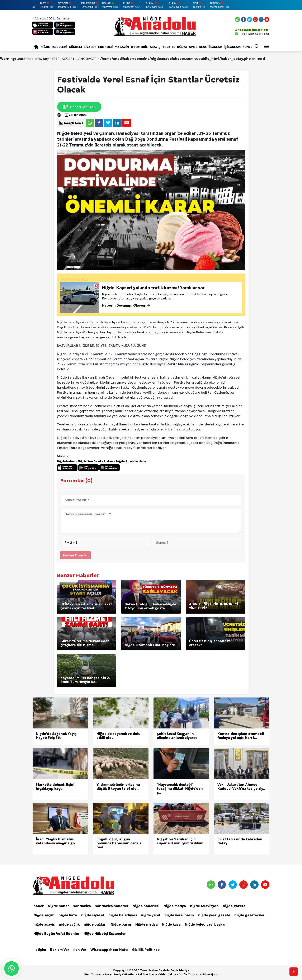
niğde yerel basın (179, 915)
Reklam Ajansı (147, 974)
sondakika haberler (112, 906)
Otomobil (139, 47)
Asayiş (155, 47)
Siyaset (90, 47)
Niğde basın (121, 924)
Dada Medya (180, 970)
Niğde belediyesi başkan (206, 924)
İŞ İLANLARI (232, 47)
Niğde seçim (44, 915)
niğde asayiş (44, 924)
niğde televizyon (204, 906)
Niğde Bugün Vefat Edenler (56, 934)
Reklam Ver (60, 950)
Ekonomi (105, 47)
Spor (193, 47)
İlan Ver (80, 950)
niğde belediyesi (123, 915)
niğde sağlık (69, 924)
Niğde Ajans (210, 974)
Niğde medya (175, 906)
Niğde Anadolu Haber (132, 461)
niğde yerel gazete (214, 915)
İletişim (40, 950)
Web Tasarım (93, 974)
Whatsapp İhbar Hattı (109, 950)
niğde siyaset (93, 915)
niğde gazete (234, 906)
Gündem (75, 47)
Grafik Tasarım (189, 974)
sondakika (82, 906)
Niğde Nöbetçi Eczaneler (105, 934)
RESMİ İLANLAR (211, 47)
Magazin (122, 47)
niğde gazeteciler (249, 915)
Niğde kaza (171, 924)
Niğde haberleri (54, 47)
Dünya (182, 47)
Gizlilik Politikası (146, 950)
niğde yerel (151, 915)
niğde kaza (68, 915)
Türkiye (169, 47)
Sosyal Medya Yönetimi (120, 974)
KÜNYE (247, 47)
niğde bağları (95, 924)
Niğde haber (66, 461)
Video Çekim (168, 974)
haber (39, 906)
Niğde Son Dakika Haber (96, 461)
